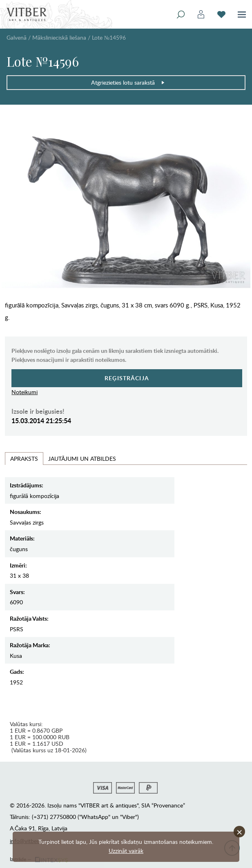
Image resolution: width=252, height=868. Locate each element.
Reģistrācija (127, 378)
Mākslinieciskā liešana (59, 37)
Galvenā (17, 37)
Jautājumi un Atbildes (82, 459)
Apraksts (24, 459)
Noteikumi (25, 392)
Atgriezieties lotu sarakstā (128, 82)
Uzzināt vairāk (126, 851)
